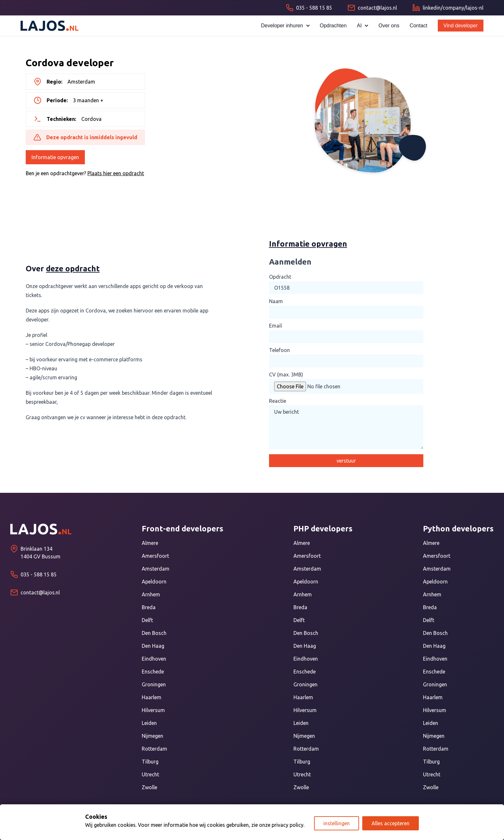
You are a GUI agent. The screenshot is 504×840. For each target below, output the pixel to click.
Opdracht (280, 277)
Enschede (153, 672)
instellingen (337, 823)
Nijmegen (153, 736)
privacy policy (288, 825)
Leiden (149, 723)
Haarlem (152, 697)
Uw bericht (346, 427)
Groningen (154, 684)
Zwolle (149, 787)
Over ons (389, 26)
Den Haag (153, 646)
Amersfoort (155, 556)
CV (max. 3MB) (286, 375)
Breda (149, 607)
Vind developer (461, 26)
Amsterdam (156, 569)
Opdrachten (333, 26)
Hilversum (153, 710)
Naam (276, 301)
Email (275, 326)
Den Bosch (154, 633)
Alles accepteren (391, 823)
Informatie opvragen (55, 157)
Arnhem (151, 594)
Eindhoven (154, 659)
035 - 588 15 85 (39, 574)
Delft (147, 620)
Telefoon (279, 350)
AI (362, 26)
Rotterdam (154, 749)
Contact (418, 26)
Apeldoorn (154, 582)
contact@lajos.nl (40, 592)
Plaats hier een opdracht (116, 173)
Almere (150, 543)
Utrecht (150, 774)
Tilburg (150, 762)
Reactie (278, 401)
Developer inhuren (285, 26)
